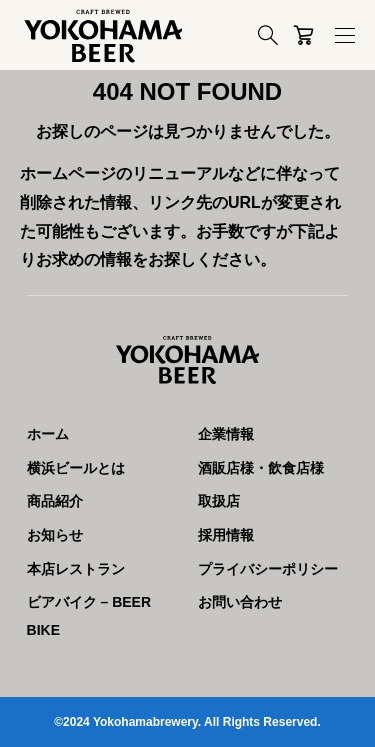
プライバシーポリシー (268, 569)
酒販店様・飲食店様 (261, 468)
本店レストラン (76, 569)
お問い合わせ (240, 602)
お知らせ (55, 535)
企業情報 (226, 434)
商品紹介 (55, 501)
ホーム (48, 434)
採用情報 (226, 535)
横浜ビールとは (76, 468)
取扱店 (219, 501)
